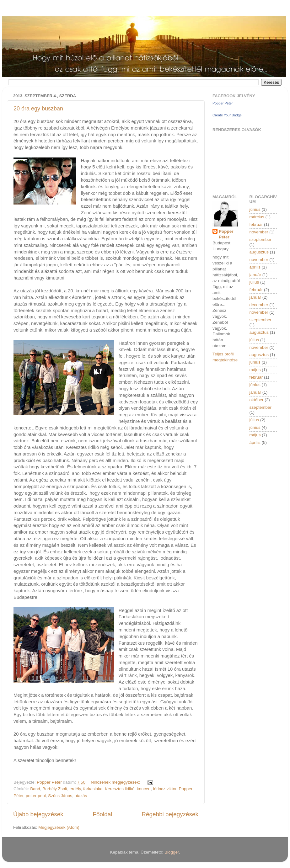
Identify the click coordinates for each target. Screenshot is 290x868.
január (255, 275)
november (259, 232)
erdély (75, 789)
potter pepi (36, 796)
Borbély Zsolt (55, 789)
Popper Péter (223, 103)
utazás (81, 796)
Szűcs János (60, 796)
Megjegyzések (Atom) (59, 827)
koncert (144, 789)
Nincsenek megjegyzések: (116, 782)
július (254, 282)
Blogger (172, 852)
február (256, 224)
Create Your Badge (227, 115)
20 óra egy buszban (38, 109)
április (255, 267)
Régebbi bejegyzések (170, 814)
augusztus (259, 252)
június (255, 209)
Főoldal (103, 814)
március (257, 217)
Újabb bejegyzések (38, 814)
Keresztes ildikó (120, 789)
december (259, 305)
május (255, 370)
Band (35, 789)
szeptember (261, 240)
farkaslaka (93, 789)
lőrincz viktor (165, 789)
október (257, 400)
